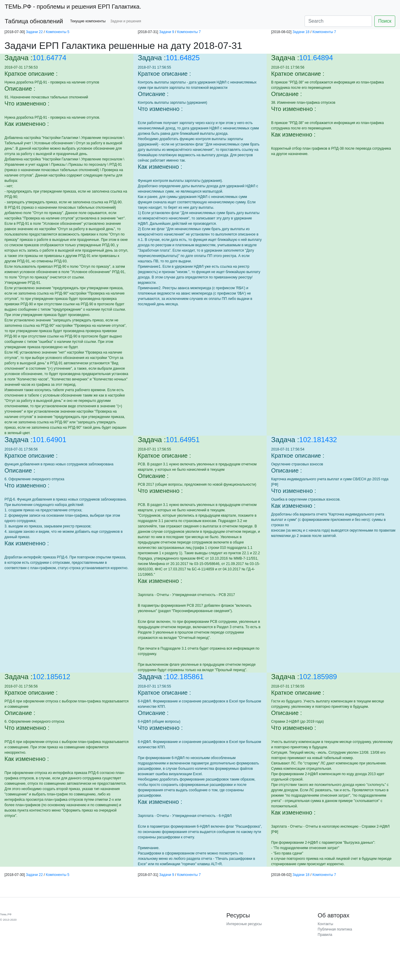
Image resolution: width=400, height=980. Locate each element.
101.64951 (183, 440)
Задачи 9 (166, 32)
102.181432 (318, 440)
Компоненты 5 (57, 32)
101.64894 (316, 58)
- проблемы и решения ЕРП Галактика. (73, 7)
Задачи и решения (126, 21)
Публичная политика (335, 929)
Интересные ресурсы (244, 924)
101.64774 (49, 58)
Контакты (325, 924)
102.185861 (185, 677)
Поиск (385, 21)
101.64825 (183, 58)
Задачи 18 (301, 32)
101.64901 (49, 440)
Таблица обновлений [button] (34, 21)
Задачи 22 (34, 32)
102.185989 (318, 677)
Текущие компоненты (88, 21)
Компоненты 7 (189, 32)
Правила (325, 935)
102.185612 (51, 677)
